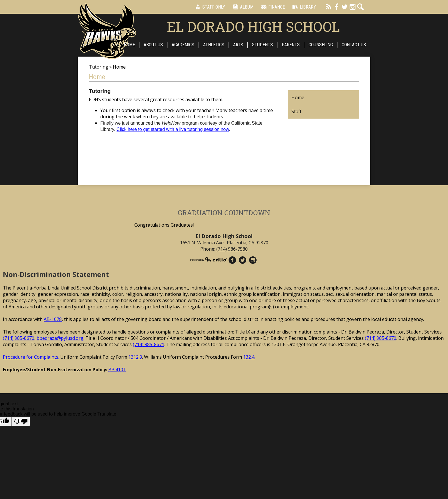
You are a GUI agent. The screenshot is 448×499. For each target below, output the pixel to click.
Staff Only (209, 7)
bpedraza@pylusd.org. (60, 338)
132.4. (249, 357)
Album (242, 7)
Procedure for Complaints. (31, 357)
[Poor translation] (21, 421)
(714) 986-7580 (232, 249)
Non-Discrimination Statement (56, 274)
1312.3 (135, 357)
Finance (272, 7)
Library (303, 7)
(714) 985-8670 (19, 338)
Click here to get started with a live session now (173, 129)
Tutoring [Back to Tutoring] (99, 67)
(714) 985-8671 (149, 344)
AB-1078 (53, 319)
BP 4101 (117, 370)
